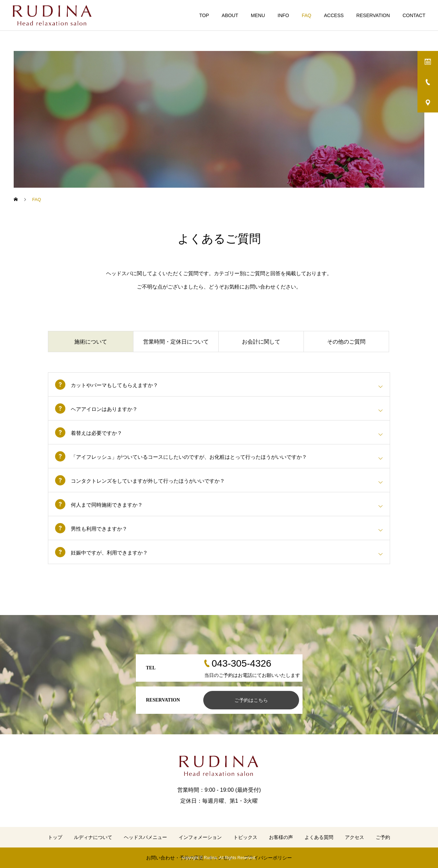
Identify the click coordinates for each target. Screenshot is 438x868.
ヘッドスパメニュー (145, 837)
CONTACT (414, 15)
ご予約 (383, 837)
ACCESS (334, 15)
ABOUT (230, 15)
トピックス (245, 837)
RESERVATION (373, 15)
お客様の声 (281, 837)
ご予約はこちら (251, 700)
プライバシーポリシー (268, 858)
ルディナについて (93, 837)
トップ (55, 837)
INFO (283, 15)
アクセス (355, 837)
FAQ (307, 15)
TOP (204, 15)
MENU (258, 15)
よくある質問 (319, 837)
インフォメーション (200, 837)
